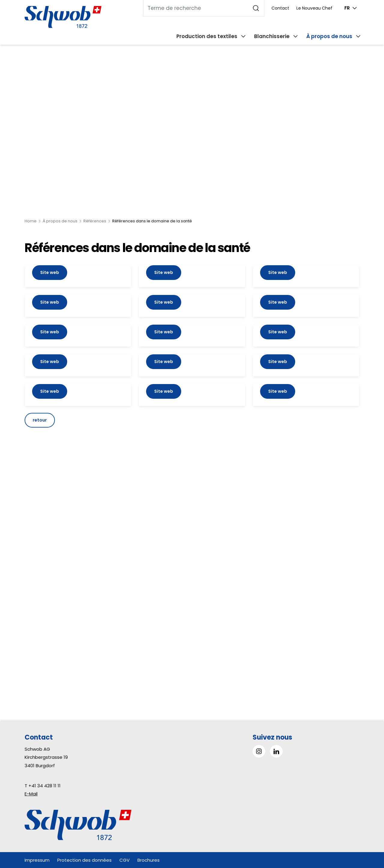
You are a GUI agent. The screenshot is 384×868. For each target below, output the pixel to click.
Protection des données (84, 860)
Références (95, 221)
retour (40, 420)
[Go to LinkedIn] (276, 751)
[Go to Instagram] (259, 751)
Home (31, 221)
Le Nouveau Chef (314, 8)
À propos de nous (60, 221)
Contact (280, 8)
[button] (366, 830)
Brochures (148, 860)
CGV (124, 860)
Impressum (37, 860)
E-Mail (31, 794)
